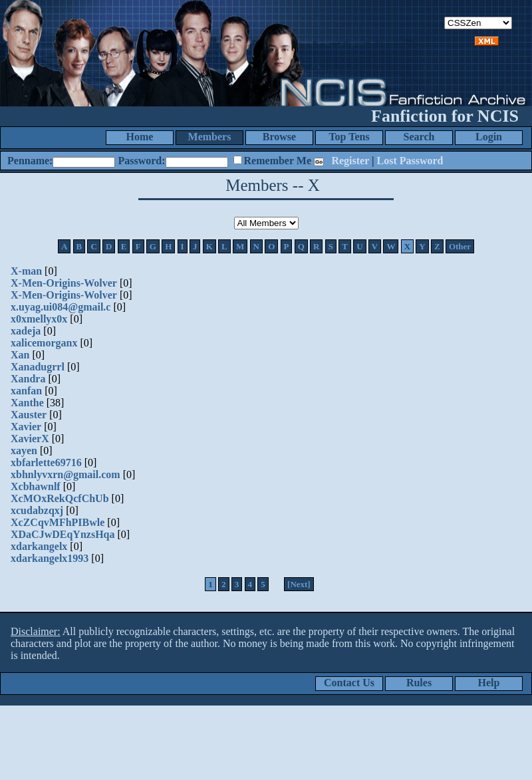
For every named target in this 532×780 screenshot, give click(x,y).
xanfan (26, 391)
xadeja (26, 331)
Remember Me (278, 161)
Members (210, 137)
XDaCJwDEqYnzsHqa (63, 534)
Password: (141, 161)
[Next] (299, 584)
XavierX (30, 439)
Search (419, 137)
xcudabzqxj (37, 510)
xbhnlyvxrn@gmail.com (66, 474)
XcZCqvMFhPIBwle (58, 522)
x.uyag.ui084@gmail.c (61, 307)
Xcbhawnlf (36, 486)
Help (489, 683)
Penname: (30, 161)
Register (350, 161)
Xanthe (27, 403)
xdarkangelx (39, 546)
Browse (279, 137)
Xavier (26, 427)
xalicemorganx (44, 343)
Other (460, 246)
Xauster (29, 415)
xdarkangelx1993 (50, 558)
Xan (20, 355)
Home (140, 137)
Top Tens (349, 137)
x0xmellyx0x (39, 319)
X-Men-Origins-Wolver (64, 283)
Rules (419, 683)
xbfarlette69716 (46, 462)
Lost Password (410, 161)
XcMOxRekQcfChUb (60, 498)
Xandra (28, 379)
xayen (24, 451)
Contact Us (349, 683)
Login (489, 137)
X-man (26, 271)
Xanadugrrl (38, 367)
